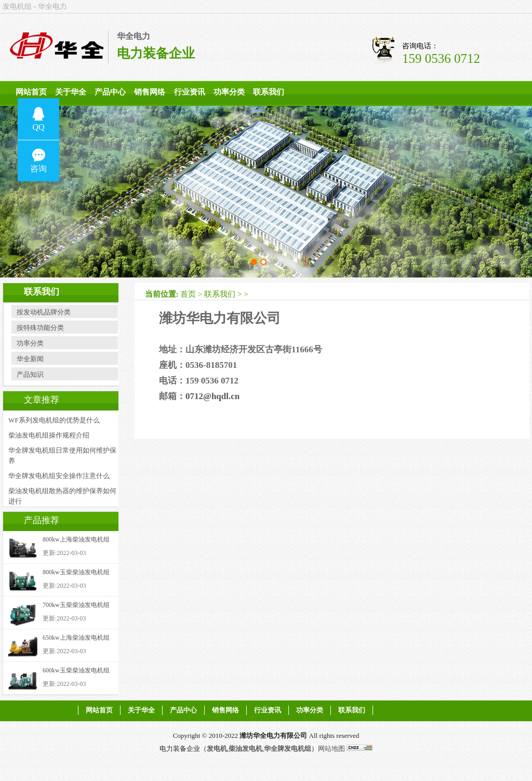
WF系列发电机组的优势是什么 (54, 420)
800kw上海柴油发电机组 (76, 539)
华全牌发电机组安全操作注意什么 (59, 476)
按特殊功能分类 (40, 328)
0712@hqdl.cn (212, 396)
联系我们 (269, 92)
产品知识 (30, 374)
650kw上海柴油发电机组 (76, 638)
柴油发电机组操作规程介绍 (49, 435)
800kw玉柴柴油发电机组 (76, 572)
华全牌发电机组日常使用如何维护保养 (62, 455)
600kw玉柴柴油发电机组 (76, 670)
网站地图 (331, 749)
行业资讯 (190, 92)
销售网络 (150, 92)
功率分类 (229, 92)
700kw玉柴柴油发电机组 (76, 605)
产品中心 (110, 92)
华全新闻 (30, 359)
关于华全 (71, 92)
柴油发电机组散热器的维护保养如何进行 (62, 496)
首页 (188, 294)
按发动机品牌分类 (44, 312)
